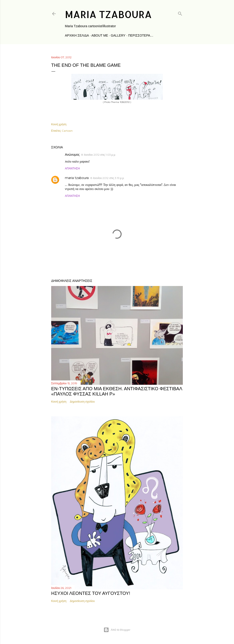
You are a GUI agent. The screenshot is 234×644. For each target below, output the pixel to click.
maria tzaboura (108, 14)
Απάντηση (72, 168)
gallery (118, 35)
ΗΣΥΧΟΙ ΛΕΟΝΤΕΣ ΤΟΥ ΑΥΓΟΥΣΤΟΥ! (91, 593)
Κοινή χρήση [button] (59, 124)
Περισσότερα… (141, 35)
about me (100, 35)
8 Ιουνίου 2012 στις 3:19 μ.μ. (108, 178)
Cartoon (67, 131)
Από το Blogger (117, 630)
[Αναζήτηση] (180, 13)
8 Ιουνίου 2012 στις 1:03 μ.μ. (99, 155)
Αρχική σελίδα (77, 35)
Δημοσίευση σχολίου (82, 402)
